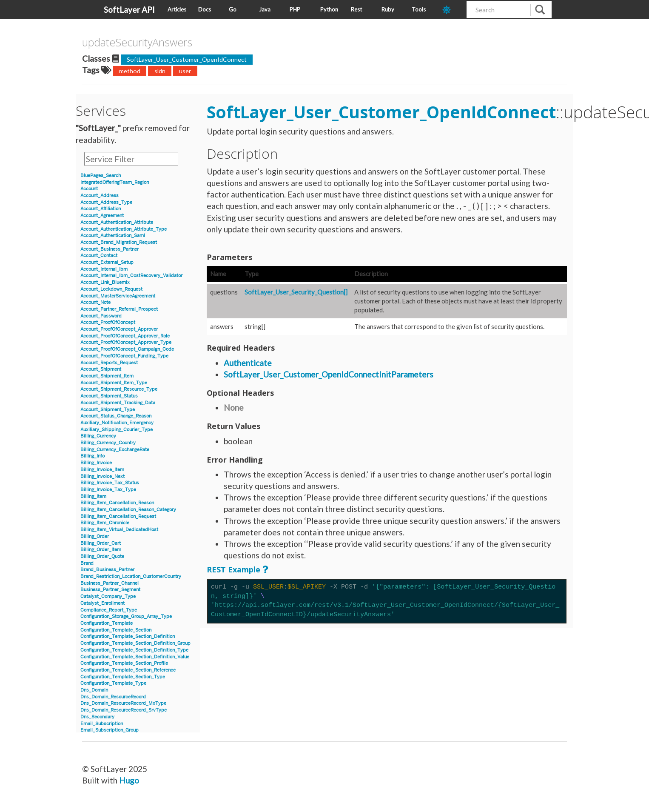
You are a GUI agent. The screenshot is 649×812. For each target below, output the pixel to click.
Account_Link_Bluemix (105, 282)
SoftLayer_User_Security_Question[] (296, 292)
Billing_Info (93, 456)
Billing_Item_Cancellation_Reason (117, 503)
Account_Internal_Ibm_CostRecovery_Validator (131, 276)
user (185, 71)
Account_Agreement (102, 216)
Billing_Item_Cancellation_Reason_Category (128, 510)
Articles (177, 9)
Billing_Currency (98, 436)
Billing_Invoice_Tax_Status (110, 483)
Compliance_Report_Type (109, 610)
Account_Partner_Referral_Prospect (119, 309)
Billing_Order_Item (101, 550)
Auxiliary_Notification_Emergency (117, 423)
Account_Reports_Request (109, 363)
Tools (419, 9)
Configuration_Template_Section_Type (123, 677)
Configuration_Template (107, 623)
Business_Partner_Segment (110, 590)
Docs (205, 9)
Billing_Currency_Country (108, 443)
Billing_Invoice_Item (102, 470)
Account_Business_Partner (110, 249)
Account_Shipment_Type (108, 410)
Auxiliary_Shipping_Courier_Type (117, 430)
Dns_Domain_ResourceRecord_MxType (123, 703)
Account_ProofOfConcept (108, 322)
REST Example (233, 569)
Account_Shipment (101, 369)
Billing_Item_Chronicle (105, 523)
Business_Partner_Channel (110, 583)
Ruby (388, 9)
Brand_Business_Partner (107, 570)
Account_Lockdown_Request (111, 289)
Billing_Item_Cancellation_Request (118, 516)
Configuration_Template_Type (113, 683)
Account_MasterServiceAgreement (118, 296)
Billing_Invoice (96, 463)
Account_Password (101, 316)
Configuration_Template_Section (116, 630)
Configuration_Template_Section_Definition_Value (135, 657)
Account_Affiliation (101, 209)
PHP (295, 9)
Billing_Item (93, 496)
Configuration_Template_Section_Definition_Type (134, 650)
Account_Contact (99, 256)
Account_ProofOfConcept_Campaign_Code (127, 349)
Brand (87, 563)
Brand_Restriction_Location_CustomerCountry (131, 576)
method (130, 71)
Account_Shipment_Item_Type (114, 383)
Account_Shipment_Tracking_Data (118, 403)
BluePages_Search (101, 176)
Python (329, 9)
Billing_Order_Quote (102, 556)
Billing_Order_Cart (101, 543)
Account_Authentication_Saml (113, 236)
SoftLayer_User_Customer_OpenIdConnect (187, 59)
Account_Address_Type (106, 202)
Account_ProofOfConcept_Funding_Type (124, 356)
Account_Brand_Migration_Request (119, 242)
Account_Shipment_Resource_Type (119, 389)
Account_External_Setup (107, 262)
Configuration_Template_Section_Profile (124, 663)
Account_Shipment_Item (107, 376)
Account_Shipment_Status (109, 396)
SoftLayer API (129, 10)
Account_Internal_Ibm (104, 269)
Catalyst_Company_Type (108, 596)
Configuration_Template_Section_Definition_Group (135, 643)
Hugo (129, 780)
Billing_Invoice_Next (102, 476)
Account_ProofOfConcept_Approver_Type (126, 342)
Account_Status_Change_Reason (116, 416)
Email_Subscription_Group (110, 730)
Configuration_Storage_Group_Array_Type (126, 616)
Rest (356, 9)
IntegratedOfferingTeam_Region (115, 182)
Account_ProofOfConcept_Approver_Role (125, 336)
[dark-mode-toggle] (451, 10)
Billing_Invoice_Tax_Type (108, 490)
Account (89, 189)
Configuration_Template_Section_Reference (128, 670)
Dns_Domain (94, 690)
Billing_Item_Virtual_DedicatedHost (119, 530)
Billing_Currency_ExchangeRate (115, 450)
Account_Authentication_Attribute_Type (124, 229)
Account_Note (95, 302)
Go (233, 9)
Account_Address (100, 196)
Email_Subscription (102, 724)
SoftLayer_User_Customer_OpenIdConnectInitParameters (329, 374)
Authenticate (248, 363)
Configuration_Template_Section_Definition (128, 636)
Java (265, 9)
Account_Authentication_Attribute (117, 222)
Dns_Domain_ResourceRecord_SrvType (124, 710)
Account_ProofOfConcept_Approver (119, 329)
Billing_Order (95, 536)
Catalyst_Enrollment (102, 603)
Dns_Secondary (97, 717)
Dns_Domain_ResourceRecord (113, 697)
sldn (160, 71)
